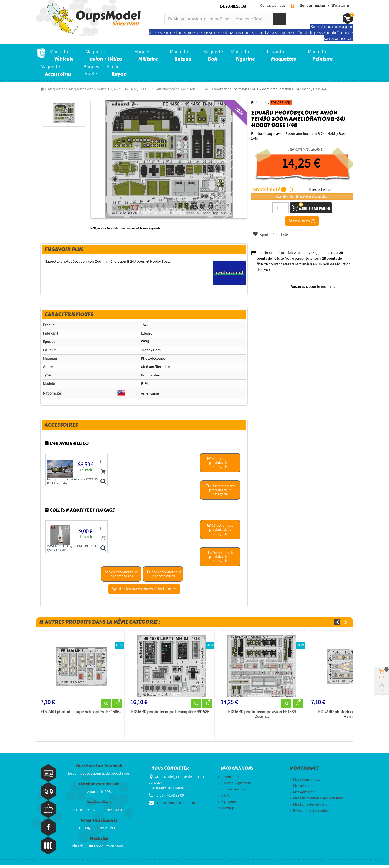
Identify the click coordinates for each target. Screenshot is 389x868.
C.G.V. (224, 798)
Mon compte (304, 771)
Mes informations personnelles (316, 801)
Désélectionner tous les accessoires (162, 575)
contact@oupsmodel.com (177, 805)
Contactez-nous (273, 5)
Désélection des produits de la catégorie (221, 487)
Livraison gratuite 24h (99, 787)
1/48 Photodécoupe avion (171, 89)
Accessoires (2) (304, 216)
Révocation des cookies (310, 813)
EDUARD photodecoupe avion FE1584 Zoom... (262, 716)
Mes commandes (305, 782)
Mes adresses (302, 794)
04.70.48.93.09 (233, 6)
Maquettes (53, 89)
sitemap (226, 810)
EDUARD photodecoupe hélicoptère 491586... (170, 714)
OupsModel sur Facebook (99, 768)
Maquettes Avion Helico (84, 89)
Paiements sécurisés (99, 823)
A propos (227, 804)
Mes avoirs (300, 788)
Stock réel (99, 841)
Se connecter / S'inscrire (324, 5)
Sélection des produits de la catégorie (221, 465)
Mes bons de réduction (310, 807)
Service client (99, 805)
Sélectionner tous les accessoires (120, 575)
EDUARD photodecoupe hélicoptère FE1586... (78, 714)
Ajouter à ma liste (271, 230)
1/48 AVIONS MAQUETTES (127, 89)
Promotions (229, 779)
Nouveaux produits (235, 786)
